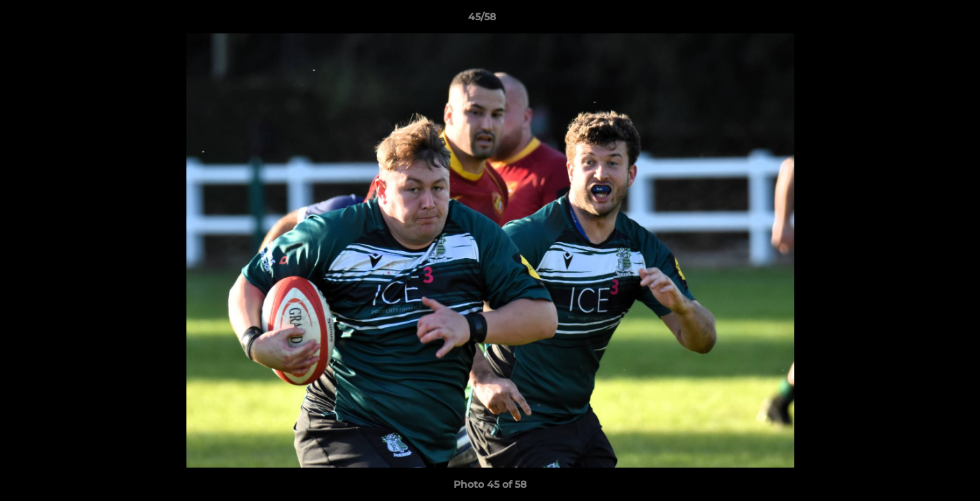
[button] (922, 20)
